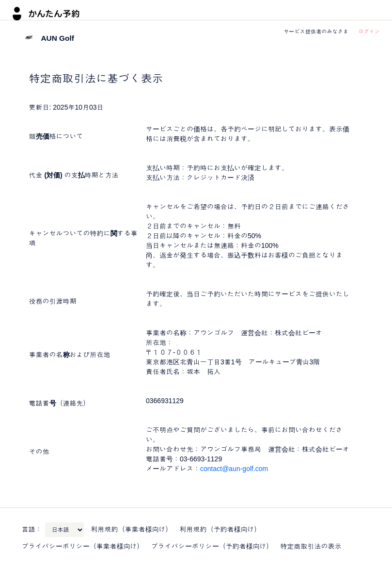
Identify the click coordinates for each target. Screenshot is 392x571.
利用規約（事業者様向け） (132, 529)
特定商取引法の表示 (311, 546)
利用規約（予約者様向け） (220, 529)
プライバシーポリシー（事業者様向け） (83, 546)
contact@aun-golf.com (234, 469)
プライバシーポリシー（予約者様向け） (212, 546)
